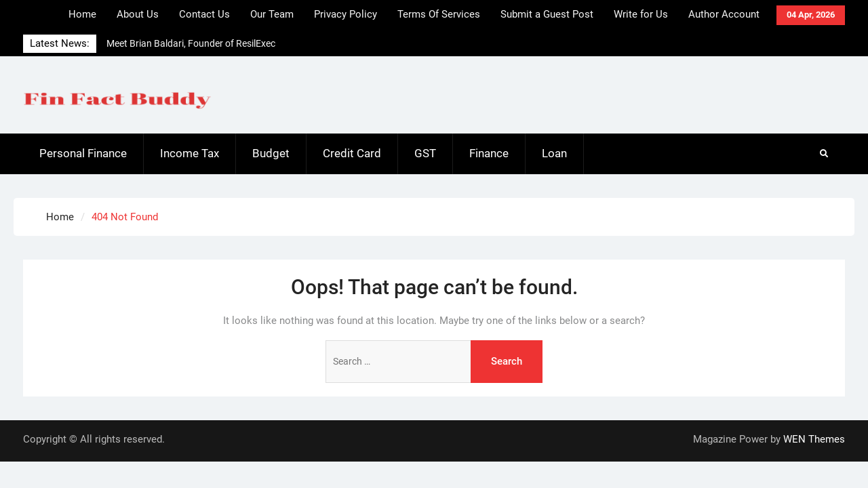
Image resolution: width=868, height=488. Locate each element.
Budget (271, 153)
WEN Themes (814, 439)
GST (425, 153)
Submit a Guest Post (547, 14)
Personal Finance (83, 153)
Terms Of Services (439, 14)
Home (82, 14)
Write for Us (641, 14)
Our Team (272, 14)
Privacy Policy (346, 14)
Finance (489, 153)
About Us (138, 14)
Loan (554, 153)
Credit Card (352, 153)
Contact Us (204, 14)
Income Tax (190, 153)
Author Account (724, 14)
